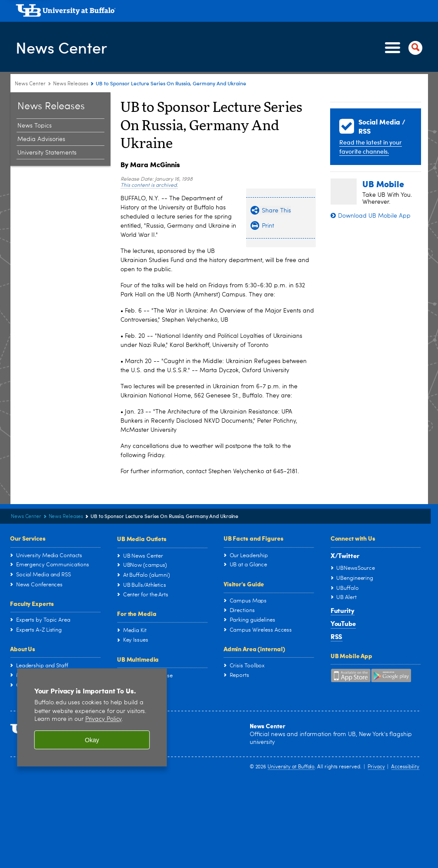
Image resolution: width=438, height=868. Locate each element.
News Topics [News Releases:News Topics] (35, 126)
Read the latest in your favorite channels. (371, 147)
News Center (61, 47)
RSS (337, 636)
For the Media (137, 613)
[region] (92, 717)
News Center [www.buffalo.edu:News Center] (30, 84)
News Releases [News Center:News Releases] (71, 84)
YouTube (343, 623)
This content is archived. (149, 185)
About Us (23, 649)
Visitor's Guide (244, 584)
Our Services (28, 538)
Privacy (376, 767)
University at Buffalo (291, 767)
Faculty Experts (32, 603)
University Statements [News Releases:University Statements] (47, 153)
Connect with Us (353, 538)
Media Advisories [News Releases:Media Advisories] (41, 139)
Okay (92, 740)
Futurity (343, 610)
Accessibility (405, 767)
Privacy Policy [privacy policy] (104, 719)
